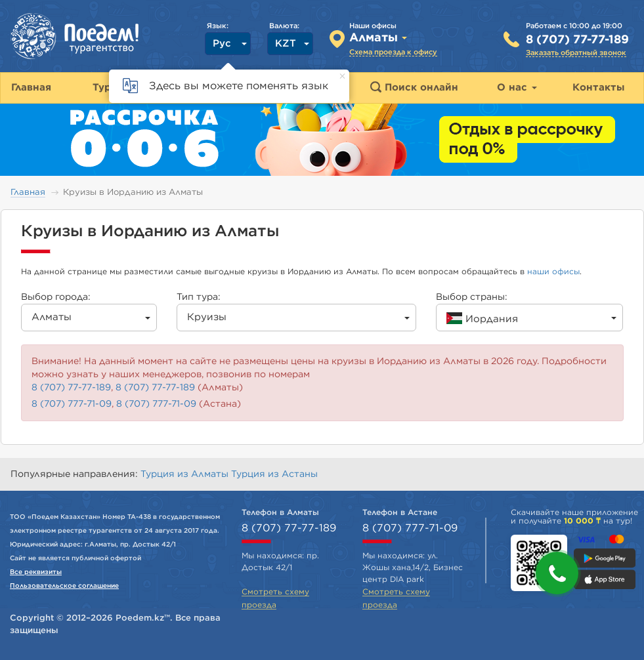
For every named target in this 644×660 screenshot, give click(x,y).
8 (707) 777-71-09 (72, 404)
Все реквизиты (36, 572)
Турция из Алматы (186, 474)
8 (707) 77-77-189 (577, 40)
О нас (517, 88)
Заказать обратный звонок (576, 53)
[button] (557, 573)
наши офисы (553, 272)
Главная (28, 193)
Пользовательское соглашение (64, 586)
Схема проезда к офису (393, 52)
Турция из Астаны (274, 474)
